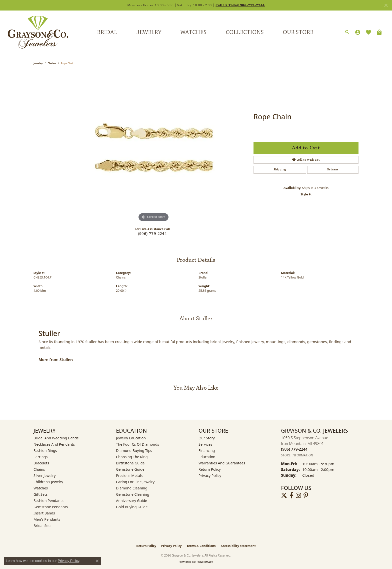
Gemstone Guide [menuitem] (130, 469)
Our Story (207, 438)
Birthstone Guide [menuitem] (130, 463)
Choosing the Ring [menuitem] (132, 457)
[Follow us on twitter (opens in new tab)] (284, 495)
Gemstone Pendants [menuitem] (51, 507)
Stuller (203, 277)
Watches (193, 32)
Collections (245, 32)
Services (205, 444)
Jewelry (149, 32)
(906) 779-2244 (152, 234)
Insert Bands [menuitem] (44, 513)
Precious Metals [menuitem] (129, 476)
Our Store (298, 32)
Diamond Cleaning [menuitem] (132, 488)
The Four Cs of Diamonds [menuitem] (137, 444)
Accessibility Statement (238, 546)
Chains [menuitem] (39, 469)
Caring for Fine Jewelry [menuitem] (135, 482)
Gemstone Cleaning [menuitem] (133, 494)
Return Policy (210, 469)
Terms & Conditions (201, 546)
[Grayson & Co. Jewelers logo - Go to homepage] (34, 32)
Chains (52, 63)
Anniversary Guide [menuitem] (131, 501)
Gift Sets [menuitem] (40, 494)
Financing (207, 451)
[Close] (386, 5)
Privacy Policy (210, 476)
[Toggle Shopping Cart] (379, 32)
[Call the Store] (294, 449)
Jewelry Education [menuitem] (131, 438)
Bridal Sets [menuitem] (42, 526)
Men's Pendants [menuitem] (47, 519)
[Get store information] (297, 455)
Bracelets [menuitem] (41, 463)
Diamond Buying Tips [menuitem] (134, 451)
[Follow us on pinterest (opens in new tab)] (306, 495)
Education (207, 457)
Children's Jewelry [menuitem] (48, 482)
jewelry (38, 63)
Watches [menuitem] (41, 488)
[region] (153, 148)
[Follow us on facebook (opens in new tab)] (291, 495)
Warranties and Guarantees (222, 463)
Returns (333, 170)
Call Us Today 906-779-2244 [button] (240, 5)
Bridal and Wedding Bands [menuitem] (56, 438)
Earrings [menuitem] (40, 457)
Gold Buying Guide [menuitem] (132, 507)
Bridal (107, 32)
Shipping (280, 170)
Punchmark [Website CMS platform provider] (205, 562)
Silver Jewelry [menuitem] (45, 476)
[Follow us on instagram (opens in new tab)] (298, 495)
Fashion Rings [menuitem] (45, 451)
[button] (347, 32)
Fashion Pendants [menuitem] (48, 501)
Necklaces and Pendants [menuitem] (54, 444)
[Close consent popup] (97, 561)
